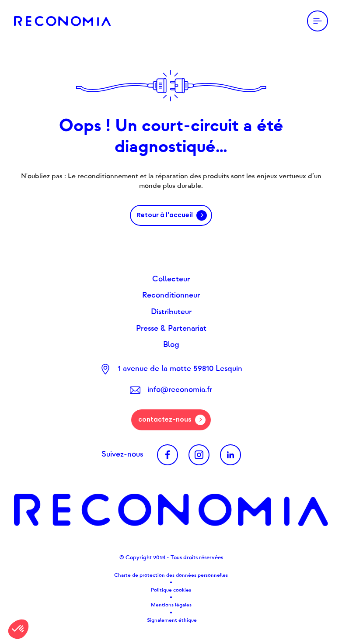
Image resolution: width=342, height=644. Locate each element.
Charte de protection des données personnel (168, 575)
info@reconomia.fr (180, 390)
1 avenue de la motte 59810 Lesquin (180, 369)
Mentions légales (171, 605)
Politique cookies (171, 590)
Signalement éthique (171, 620)
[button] (18, 629)
